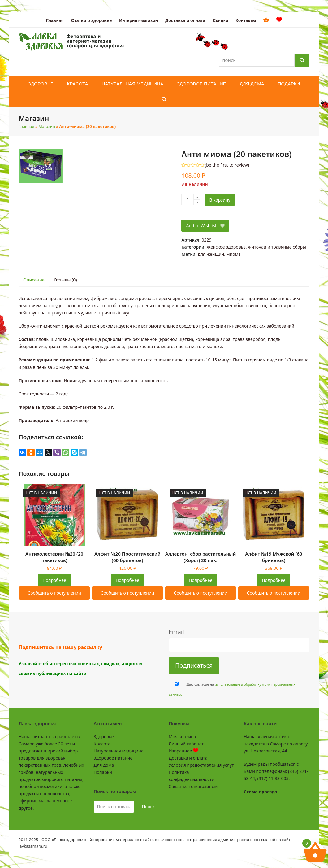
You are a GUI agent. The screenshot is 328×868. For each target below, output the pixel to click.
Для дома (104, 765)
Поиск (148, 807)
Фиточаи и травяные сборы (277, 247)
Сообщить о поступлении (54, 593)
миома (234, 254)
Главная (26, 126)
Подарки (103, 772)
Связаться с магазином (193, 786)
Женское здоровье (226, 247)
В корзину (220, 200)
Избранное (183, 751)
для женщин (211, 254)
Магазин (47, 126)
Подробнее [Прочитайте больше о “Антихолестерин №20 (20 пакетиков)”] (54, 580)
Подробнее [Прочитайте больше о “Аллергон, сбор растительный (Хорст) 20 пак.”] (201, 580)
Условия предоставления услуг (201, 765)
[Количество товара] (188, 200)
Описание (34, 280)
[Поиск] (302, 60)
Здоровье (104, 737)
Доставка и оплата (188, 758)
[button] (164, 99)
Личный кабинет (186, 744)
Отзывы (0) (65, 280)
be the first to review (227, 165)
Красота (102, 744)
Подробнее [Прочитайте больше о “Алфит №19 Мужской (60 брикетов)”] (274, 580)
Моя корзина (182, 737)
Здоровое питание (113, 758)
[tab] (34, 280)
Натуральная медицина (119, 751)
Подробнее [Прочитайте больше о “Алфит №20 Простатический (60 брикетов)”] (127, 580)
